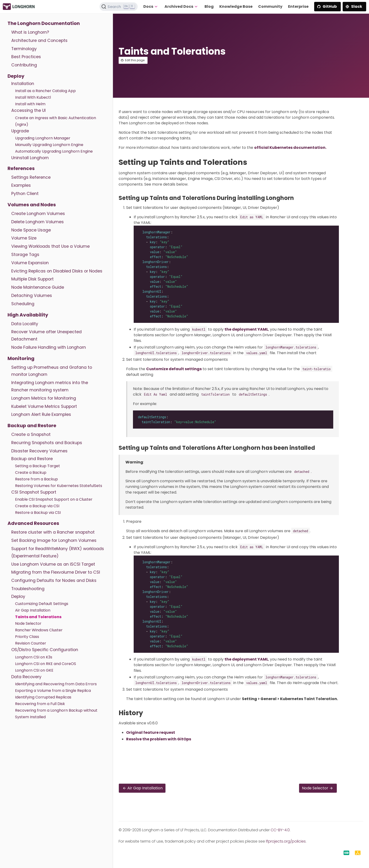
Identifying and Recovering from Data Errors (56, 684)
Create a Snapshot (31, 434)
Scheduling (23, 304)
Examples (21, 185)
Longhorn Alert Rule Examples (41, 414)
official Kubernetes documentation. (290, 148)
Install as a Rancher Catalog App (45, 91)
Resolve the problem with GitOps (159, 739)
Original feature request (151, 732)
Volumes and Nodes (32, 205)
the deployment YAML (246, 329)
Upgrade (20, 131)
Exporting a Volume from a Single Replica (53, 691)
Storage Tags (25, 255)
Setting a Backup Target (38, 466)
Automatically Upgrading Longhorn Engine (54, 151)
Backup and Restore (32, 426)
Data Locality (25, 324)
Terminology (24, 49)
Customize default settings (174, 369)
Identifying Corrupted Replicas (43, 697)
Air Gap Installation (33, 610)
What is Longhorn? (30, 32)
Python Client (25, 194)
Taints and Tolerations (38, 617)
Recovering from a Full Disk (40, 704)
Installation (23, 84)
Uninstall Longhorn (30, 158)
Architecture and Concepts (39, 41)
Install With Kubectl (33, 97)
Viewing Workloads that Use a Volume (50, 246)
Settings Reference (31, 177)
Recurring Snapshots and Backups (47, 443)
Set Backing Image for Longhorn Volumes (54, 540)
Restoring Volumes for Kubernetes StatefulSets (59, 486)
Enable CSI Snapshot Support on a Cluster (54, 499)
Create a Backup (31, 473)
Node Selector (28, 623)
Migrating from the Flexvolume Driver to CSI (56, 572)
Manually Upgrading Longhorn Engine (49, 145)
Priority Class (27, 637)
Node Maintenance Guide (38, 287)
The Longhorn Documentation (44, 23)
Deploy (16, 76)
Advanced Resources (33, 523)
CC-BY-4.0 (280, 830)
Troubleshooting (28, 589)
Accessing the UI (28, 110)
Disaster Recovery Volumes (39, 451)
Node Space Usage (31, 230)
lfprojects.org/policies (286, 841)
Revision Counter (31, 643)
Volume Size (24, 238)
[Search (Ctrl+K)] (119, 7)
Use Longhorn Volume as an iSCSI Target (53, 564)
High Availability (28, 315)
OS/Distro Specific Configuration (45, 650)
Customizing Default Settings (42, 604)
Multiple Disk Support (32, 279)
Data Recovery (26, 677)
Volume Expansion (30, 263)
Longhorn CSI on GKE (34, 670)
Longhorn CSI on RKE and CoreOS (46, 664)
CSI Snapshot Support (34, 492)
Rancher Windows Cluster (39, 630)
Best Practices (26, 57)
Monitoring (21, 358)
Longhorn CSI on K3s (34, 657)
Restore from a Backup (36, 479)
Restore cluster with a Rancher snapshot (53, 532)
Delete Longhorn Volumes (38, 222)
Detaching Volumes (32, 296)
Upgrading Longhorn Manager (43, 138)
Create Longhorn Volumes (38, 214)
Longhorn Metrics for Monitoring (44, 398)
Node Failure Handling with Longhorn (49, 347)
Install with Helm (30, 104)
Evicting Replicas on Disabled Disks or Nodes (57, 271)
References (21, 168)
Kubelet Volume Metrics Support (44, 406)
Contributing (24, 65)
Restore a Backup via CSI (38, 513)
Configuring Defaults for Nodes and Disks (54, 580)
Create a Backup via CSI (37, 506)
